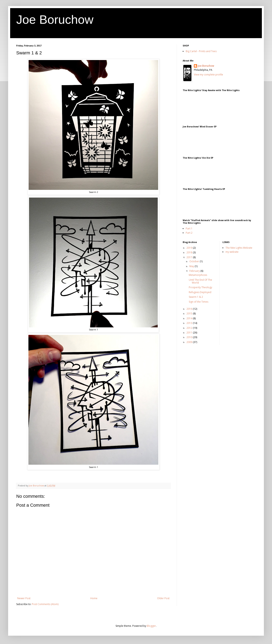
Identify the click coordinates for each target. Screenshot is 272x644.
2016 (190, 309)
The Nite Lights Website (239, 248)
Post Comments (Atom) (45, 604)
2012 (190, 328)
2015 (190, 313)
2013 (190, 323)
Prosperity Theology (200, 287)
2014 (190, 318)
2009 (190, 342)
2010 (190, 337)
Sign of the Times (199, 302)
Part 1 (189, 228)
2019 (190, 248)
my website (232, 252)
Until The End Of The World (200, 281)
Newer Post (24, 598)
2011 (190, 333)
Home (94, 598)
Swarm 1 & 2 (196, 297)
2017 (190, 257)
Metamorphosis (198, 275)
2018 (190, 252)
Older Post (163, 598)
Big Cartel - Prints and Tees (201, 51)
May (192, 266)
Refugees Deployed (200, 292)
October (195, 261)
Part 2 (189, 233)
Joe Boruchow (55, 20)
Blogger (151, 626)
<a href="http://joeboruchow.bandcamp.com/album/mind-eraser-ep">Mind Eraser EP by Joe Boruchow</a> (223, 140)
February (195, 271)
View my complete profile (208, 75)
